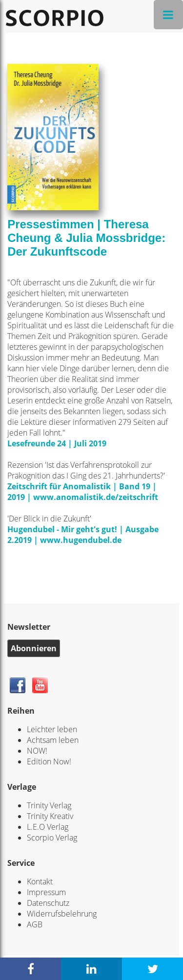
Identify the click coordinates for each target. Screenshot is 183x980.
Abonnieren (34, 648)
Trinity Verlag (49, 805)
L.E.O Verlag (48, 827)
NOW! (37, 751)
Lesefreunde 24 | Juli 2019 (57, 443)
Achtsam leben (53, 740)
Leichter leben (52, 729)
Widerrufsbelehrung (62, 914)
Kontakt (40, 881)
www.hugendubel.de (81, 540)
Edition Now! (49, 761)
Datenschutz (48, 903)
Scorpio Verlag (52, 838)
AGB (35, 924)
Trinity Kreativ (50, 816)
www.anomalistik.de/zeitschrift (96, 497)
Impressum (46, 892)
